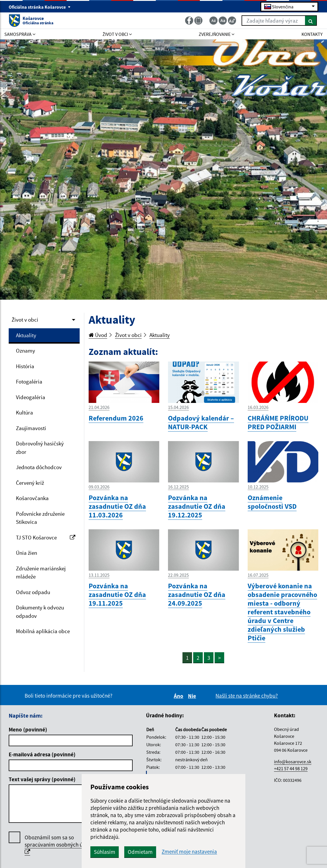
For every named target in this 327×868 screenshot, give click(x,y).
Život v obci (25, 320)
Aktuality (26, 335)
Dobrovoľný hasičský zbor (40, 448)
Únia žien (27, 553)
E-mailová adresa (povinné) (42, 754)
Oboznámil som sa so (60, 845)
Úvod (98, 335)
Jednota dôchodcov (39, 467)
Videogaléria (31, 397)
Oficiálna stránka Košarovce (40, 7)
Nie (193, 696)
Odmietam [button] (140, 852)
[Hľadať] (311, 21)
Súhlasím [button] (105, 852)
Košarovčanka (32, 498)
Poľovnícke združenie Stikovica (40, 518)
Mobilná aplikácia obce (43, 631)
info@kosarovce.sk (293, 762)
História (25, 366)
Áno (179, 696)
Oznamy (25, 351)
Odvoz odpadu (33, 592)
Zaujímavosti (31, 428)
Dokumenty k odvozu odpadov (40, 612)
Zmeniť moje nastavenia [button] (189, 852)
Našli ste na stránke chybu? (247, 696)
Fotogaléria (29, 382)
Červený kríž (30, 483)
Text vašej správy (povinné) (42, 779)
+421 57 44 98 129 (291, 769)
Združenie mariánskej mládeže (41, 573)
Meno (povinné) (28, 729)
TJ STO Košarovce (46, 537)
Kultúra (24, 412)
